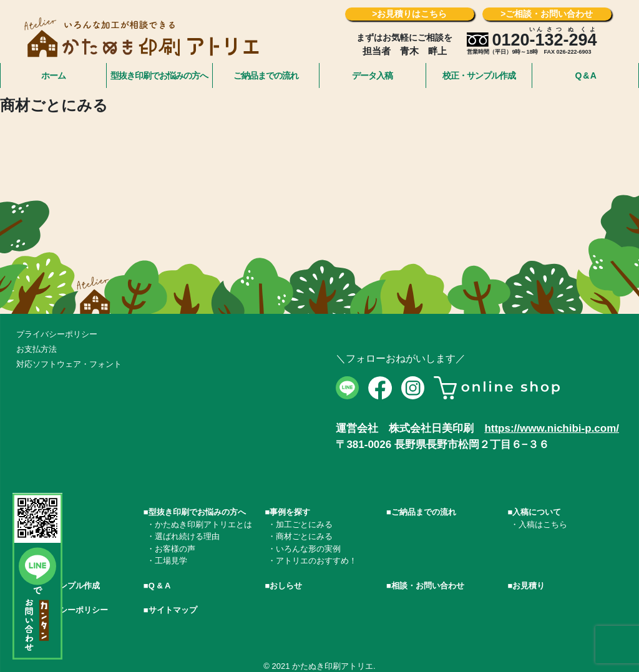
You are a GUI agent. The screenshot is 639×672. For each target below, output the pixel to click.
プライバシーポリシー (57, 334)
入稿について (537, 512)
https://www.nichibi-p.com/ (552, 428)
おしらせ (286, 586)
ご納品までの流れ (266, 75)
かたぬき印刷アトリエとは (203, 524)
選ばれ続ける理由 (187, 536)
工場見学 (171, 561)
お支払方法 (37, 349)
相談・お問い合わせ (428, 586)
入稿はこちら (543, 524)
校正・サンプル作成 (479, 75)
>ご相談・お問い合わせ (547, 14)
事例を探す (290, 512)
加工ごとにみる (304, 524)
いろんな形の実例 (308, 549)
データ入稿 (372, 75)
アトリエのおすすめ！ (316, 561)
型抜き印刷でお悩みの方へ (159, 75)
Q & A (585, 75)
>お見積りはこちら (409, 14)
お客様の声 (175, 549)
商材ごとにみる (304, 536)
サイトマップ (173, 610)
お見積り (529, 586)
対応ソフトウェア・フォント (69, 364)
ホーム (53, 75)
